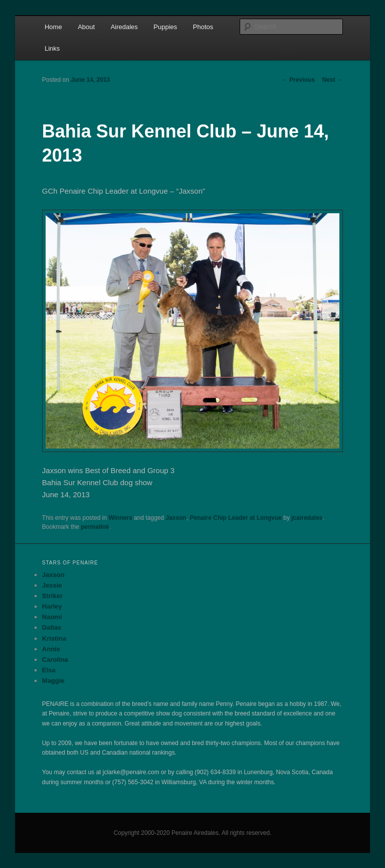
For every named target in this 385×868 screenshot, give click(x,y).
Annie (51, 649)
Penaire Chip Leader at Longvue (236, 518)
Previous (298, 80)
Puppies (165, 27)
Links (52, 48)
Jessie (52, 585)
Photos (203, 27)
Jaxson (176, 518)
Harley (52, 606)
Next (333, 80)
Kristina (54, 638)
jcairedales (307, 518)
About (86, 27)
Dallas (52, 627)
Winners (121, 518)
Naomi (52, 617)
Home (53, 27)
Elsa (49, 670)
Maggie (53, 681)
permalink (95, 527)
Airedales (124, 27)
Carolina (55, 660)
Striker (52, 596)
